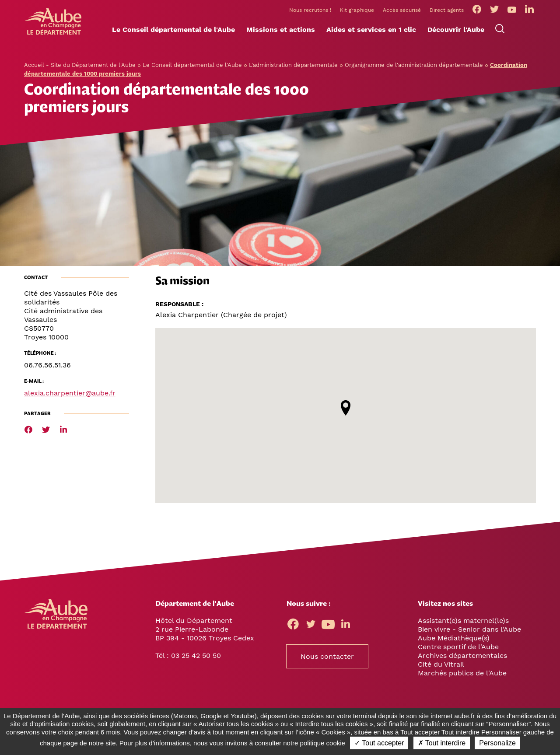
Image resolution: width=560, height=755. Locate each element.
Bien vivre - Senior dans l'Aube (469, 643)
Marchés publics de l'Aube (462, 687)
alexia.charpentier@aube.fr (70, 407)
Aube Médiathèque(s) (454, 652)
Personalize (497, 743)
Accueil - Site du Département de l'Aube (80, 79)
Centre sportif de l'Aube (458, 661)
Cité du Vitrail (441, 678)
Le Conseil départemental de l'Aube (192, 79)
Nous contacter (327, 670)
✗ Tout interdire (442, 743)
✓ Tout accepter (379, 743)
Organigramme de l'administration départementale (414, 79)
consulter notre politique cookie (300, 743)
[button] (173, 44)
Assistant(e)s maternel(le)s (463, 634)
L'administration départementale (293, 79)
